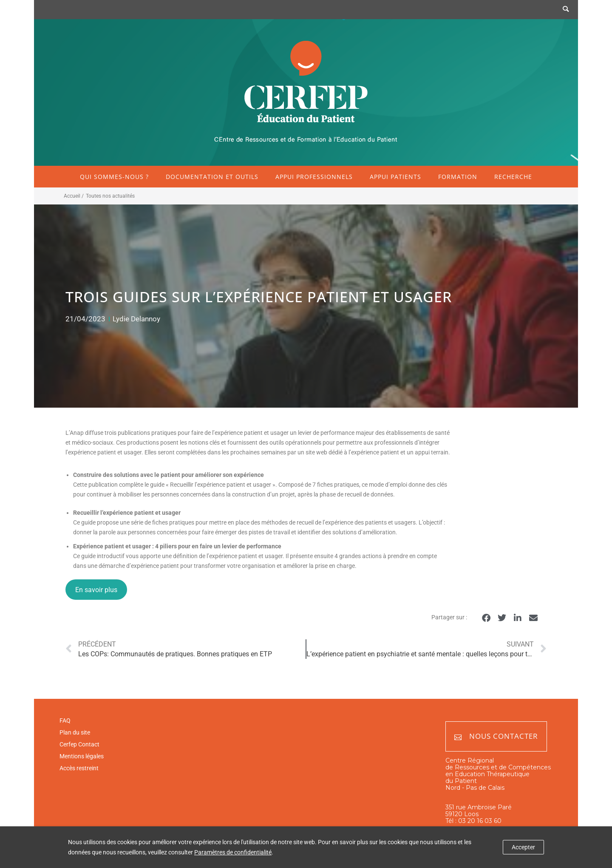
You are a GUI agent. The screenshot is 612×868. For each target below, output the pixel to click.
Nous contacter (496, 736)
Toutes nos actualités (110, 196)
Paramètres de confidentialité (233, 852)
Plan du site (75, 732)
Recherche (513, 177)
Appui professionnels (314, 177)
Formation (458, 177)
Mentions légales (82, 756)
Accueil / (74, 196)
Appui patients (395, 177)
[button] (486, 618)
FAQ (65, 720)
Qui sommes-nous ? (114, 177)
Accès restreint (79, 768)
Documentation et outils (212, 177)
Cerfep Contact (79, 744)
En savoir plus (96, 590)
